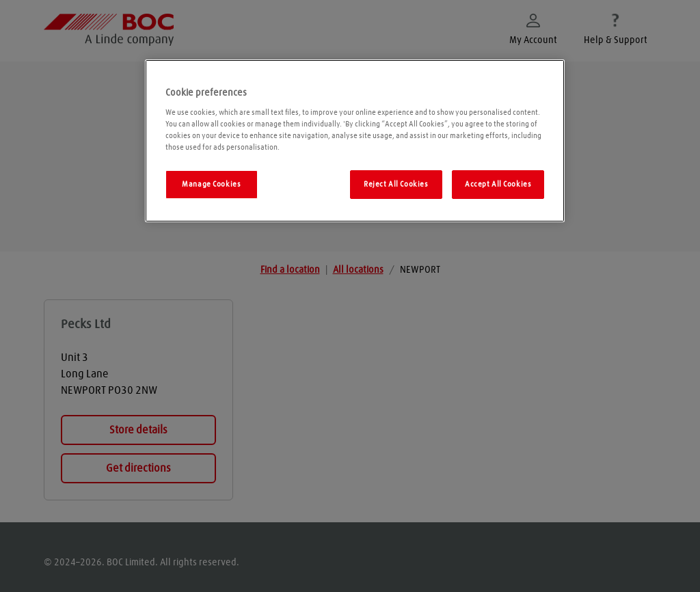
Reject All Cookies (396, 184)
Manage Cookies (211, 184)
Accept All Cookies (498, 184)
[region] (355, 141)
